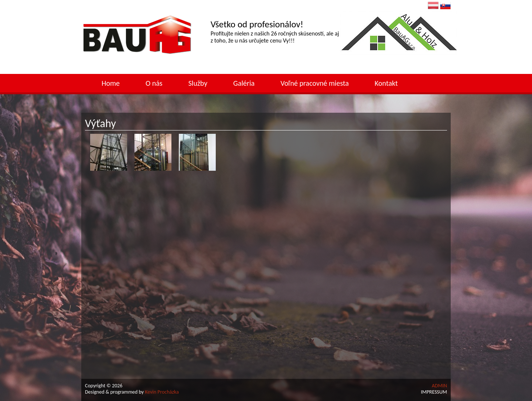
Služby (198, 83)
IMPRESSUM (434, 392)
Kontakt (386, 83)
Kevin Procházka (162, 392)
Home (111, 83)
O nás (154, 83)
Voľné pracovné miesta (315, 83)
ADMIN (439, 386)
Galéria (244, 83)
